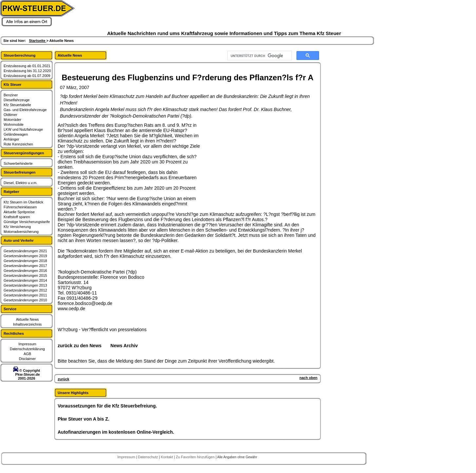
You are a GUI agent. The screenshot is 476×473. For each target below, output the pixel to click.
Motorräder (12, 120)
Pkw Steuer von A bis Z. (84, 419)
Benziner (11, 95)
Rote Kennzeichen (18, 144)
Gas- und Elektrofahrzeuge (25, 110)
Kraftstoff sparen (17, 217)
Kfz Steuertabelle (17, 105)
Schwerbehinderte (18, 163)
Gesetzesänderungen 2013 (25, 285)
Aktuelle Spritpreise (19, 212)
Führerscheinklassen (20, 207)
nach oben (308, 378)
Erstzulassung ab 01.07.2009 (27, 76)
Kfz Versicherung (17, 227)
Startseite (38, 41)
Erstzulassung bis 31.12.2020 (27, 71)
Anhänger (11, 139)
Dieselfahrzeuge (17, 100)
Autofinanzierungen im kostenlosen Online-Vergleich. (116, 432)
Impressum (27, 344)
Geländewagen (16, 134)
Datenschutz (148, 457)
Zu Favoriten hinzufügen (196, 457)
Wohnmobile (14, 124)
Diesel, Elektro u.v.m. (20, 183)
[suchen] (259, 56)
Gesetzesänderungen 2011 (25, 295)
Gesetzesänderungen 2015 (25, 275)
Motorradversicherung (21, 232)
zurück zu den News (80, 346)
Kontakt (167, 457)
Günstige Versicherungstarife (27, 222)
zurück (63, 379)
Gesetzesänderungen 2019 (25, 256)
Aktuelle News (28, 319)
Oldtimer (10, 115)
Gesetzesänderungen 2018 (25, 261)
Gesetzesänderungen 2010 (25, 300)
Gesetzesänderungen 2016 (25, 271)
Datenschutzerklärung (27, 349)
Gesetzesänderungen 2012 (25, 290)
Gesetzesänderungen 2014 (25, 280)
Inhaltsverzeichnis (27, 324)
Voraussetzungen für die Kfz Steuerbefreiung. (107, 406)
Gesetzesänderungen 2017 (25, 266)
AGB (27, 354)
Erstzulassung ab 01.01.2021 (27, 66)
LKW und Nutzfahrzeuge (23, 129)
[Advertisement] (251, 163)
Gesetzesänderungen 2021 (25, 251)
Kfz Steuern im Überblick (23, 202)
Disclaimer (27, 359)
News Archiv (124, 346)
